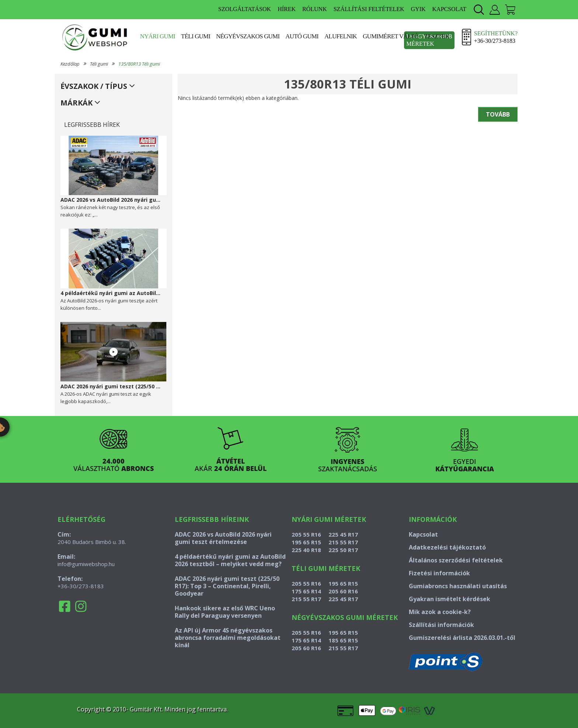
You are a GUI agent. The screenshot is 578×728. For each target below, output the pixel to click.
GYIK (418, 9)
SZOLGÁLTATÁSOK (245, 9)
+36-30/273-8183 (81, 586)
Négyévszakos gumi (248, 36)
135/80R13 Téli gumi (139, 64)
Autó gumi (302, 36)
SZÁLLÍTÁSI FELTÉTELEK (369, 9)
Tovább (498, 114)
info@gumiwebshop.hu (86, 564)
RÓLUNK (315, 9)
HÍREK (287, 9)
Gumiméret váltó (391, 36)
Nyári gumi (158, 36)
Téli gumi (196, 36)
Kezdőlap (70, 64)
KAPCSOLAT (449, 9)
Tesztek (437, 36)
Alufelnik (341, 36)
